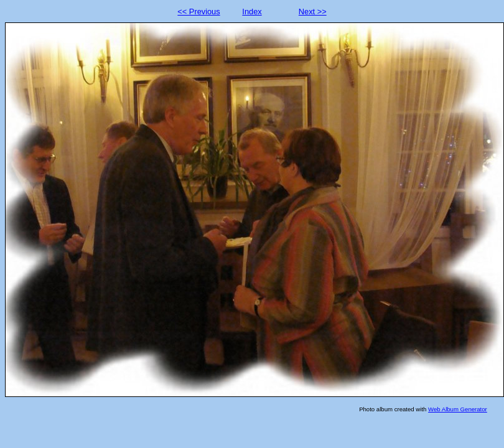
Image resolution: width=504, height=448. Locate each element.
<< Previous (198, 12)
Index (252, 12)
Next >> (313, 12)
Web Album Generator (458, 409)
